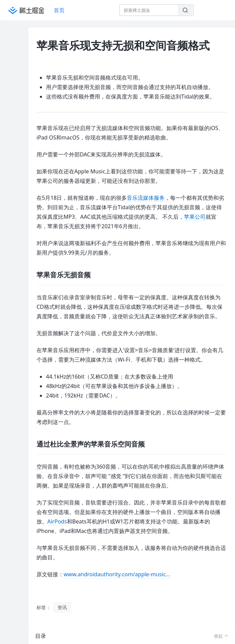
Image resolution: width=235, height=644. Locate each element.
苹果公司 (195, 217)
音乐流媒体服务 (146, 198)
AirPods (57, 521)
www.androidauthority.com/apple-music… (117, 574)
